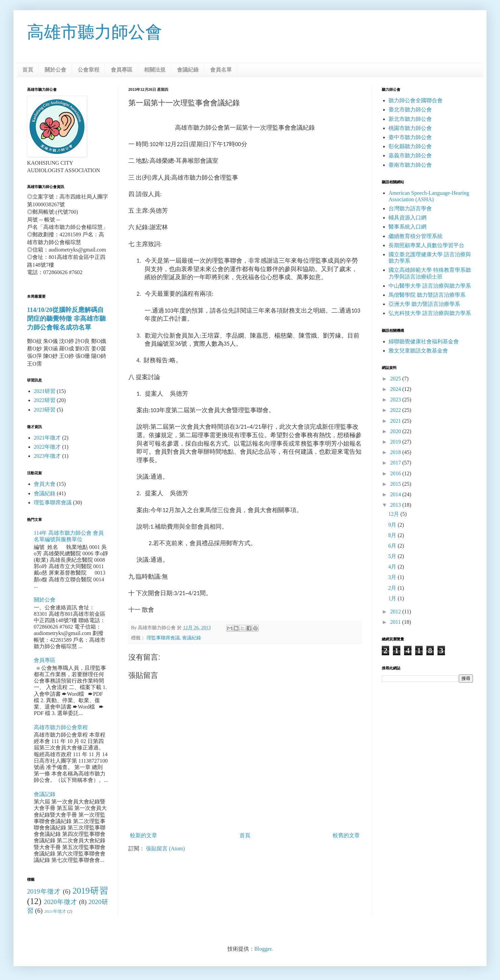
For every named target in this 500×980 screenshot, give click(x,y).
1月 (393, 598)
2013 (396, 505)
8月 (393, 535)
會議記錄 (45, 794)
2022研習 (45, 400)
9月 (393, 525)
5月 (393, 556)
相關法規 (155, 70)
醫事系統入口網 (407, 227)
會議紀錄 (188, 70)
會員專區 (122, 70)
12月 (394, 514)
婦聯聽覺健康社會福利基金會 (424, 341)
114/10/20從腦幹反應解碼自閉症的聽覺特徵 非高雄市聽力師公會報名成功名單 (66, 319)
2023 (396, 400)
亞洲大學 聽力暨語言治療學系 (424, 304)
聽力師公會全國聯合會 (416, 100)
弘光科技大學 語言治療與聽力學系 (430, 313)
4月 (393, 567)
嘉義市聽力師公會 (410, 155)
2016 (396, 473)
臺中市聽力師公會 (410, 137)
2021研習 (45, 391)
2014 (396, 494)
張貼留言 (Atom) (165, 849)
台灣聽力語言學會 (410, 208)
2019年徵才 (44, 891)
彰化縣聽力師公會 (410, 146)
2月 (393, 588)
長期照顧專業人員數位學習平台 (426, 245)
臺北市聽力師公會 (410, 110)
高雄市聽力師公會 (95, 32)
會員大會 (45, 484)
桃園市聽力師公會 (410, 128)
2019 (396, 442)
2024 (396, 389)
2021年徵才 (47, 438)
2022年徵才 (47, 447)
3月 (393, 577)
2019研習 (90, 891)
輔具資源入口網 (407, 218)
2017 (396, 463)
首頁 (28, 70)
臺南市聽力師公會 (410, 165)
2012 (396, 612)
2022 (396, 410)
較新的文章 (144, 835)
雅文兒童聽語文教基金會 (418, 351)
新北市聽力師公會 (410, 119)
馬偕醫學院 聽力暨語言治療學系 (427, 295)
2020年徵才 (61, 902)
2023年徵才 (47, 456)
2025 (396, 379)
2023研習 (45, 410)
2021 (396, 421)
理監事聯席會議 (163, 638)
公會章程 (89, 70)
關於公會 (55, 70)
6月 (393, 546)
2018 (396, 452)
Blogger (263, 949)
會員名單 (221, 70)
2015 (396, 484)
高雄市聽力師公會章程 (61, 727)
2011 (396, 622)
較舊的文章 (346, 835)
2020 (396, 431)
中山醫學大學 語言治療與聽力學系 (430, 286)
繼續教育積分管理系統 (416, 236)
